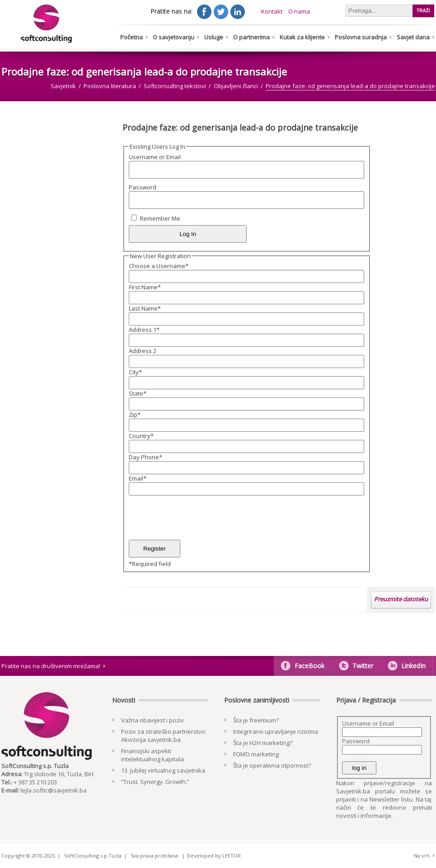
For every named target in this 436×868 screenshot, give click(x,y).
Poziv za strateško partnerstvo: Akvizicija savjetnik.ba (164, 736)
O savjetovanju (173, 37)
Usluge (214, 37)
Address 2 (143, 351)
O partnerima (251, 37)
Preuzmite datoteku (401, 599)
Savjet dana (413, 37)
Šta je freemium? (256, 720)
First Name (145, 287)
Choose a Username (159, 266)
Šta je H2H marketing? (263, 743)
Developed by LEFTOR (214, 856)
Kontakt (272, 11)
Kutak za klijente (302, 37)
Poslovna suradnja (361, 37)
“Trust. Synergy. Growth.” (155, 782)
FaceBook (309, 666)
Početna (131, 37)
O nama (299, 11)
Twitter (363, 666)
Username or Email (155, 157)
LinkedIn (413, 666)
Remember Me (160, 218)
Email (138, 478)
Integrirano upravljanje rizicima (276, 731)
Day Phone (145, 457)
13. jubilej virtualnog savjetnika (163, 770)
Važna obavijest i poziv (152, 720)
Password (143, 187)
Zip (135, 415)
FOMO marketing (256, 754)
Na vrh (422, 856)
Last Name (145, 308)
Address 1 (144, 330)
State (138, 393)
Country (141, 436)
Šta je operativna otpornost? (272, 765)
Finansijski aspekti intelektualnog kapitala (152, 755)
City (135, 372)
